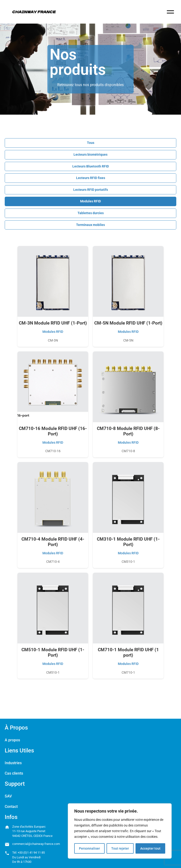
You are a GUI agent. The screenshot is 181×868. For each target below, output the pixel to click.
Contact (11, 807)
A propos (12, 740)
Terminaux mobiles (90, 225)
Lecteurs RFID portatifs (91, 190)
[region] (120, 831)
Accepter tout (150, 848)
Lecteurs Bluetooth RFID (91, 166)
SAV (8, 796)
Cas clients (14, 773)
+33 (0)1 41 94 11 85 (31, 853)
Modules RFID (90, 201)
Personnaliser (89, 848)
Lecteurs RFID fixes (91, 178)
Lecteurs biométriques (90, 155)
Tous (91, 143)
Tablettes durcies (91, 213)
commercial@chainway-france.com (36, 844)
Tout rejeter (120, 848)
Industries (13, 763)
